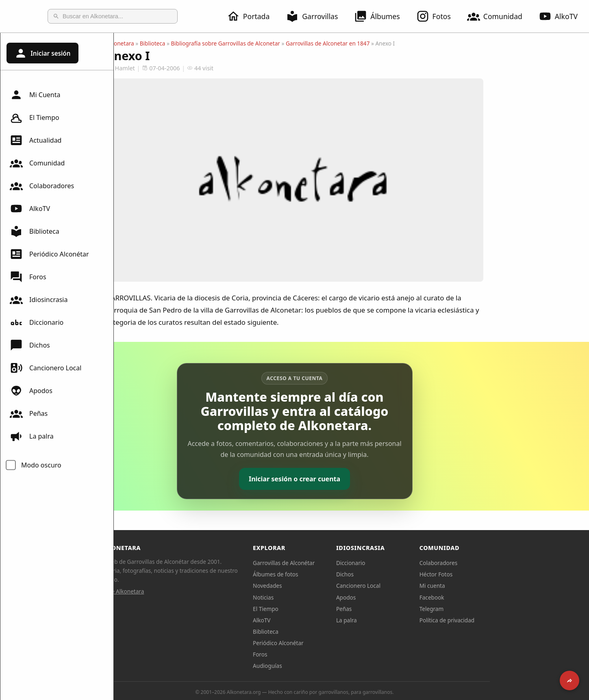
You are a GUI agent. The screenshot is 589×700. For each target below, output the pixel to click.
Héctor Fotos (493, 574)
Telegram (489, 609)
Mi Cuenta (35, 95)
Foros (28, 277)
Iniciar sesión (42, 53)
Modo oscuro (41, 465)
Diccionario (37, 322)
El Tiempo (35, 117)
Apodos (31, 391)
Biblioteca (35, 231)
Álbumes (382, 16)
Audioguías (324, 666)
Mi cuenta (489, 586)
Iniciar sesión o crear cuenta (351, 479)
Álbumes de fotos (332, 574)
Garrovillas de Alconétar (341, 563)
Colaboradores (42, 186)
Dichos (30, 345)
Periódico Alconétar (49, 254)
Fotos (438, 16)
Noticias (320, 597)
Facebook (489, 597)
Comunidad (500, 16)
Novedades (324, 586)
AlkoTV (30, 209)
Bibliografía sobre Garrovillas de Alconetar (282, 43)
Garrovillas (317, 16)
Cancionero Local (46, 368)
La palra (32, 436)
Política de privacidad (504, 620)
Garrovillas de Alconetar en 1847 (385, 43)
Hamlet (177, 68)
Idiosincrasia (39, 300)
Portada (253, 16)
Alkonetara (177, 43)
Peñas (29, 413)
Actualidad (36, 140)
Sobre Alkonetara (179, 591)
